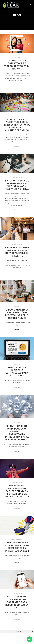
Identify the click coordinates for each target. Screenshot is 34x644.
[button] (29, 639)
